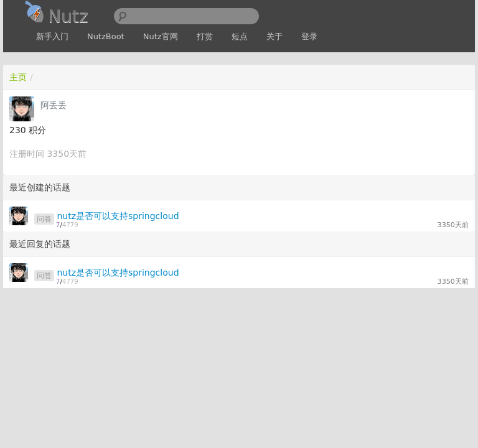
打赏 (205, 36)
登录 (309, 36)
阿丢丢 (54, 105)
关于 (274, 36)
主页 (18, 77)
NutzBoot (106, 36)
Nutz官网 (161, 36)
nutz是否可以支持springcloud (118, 216)
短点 (240, 36)
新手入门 (52, 36)
